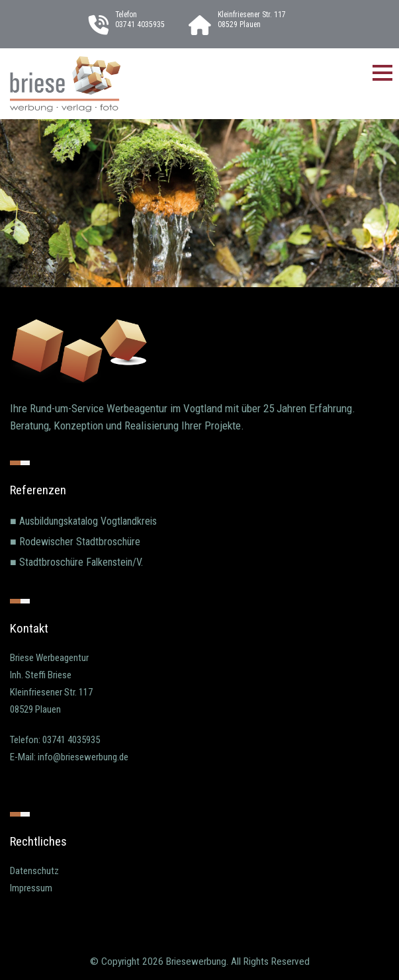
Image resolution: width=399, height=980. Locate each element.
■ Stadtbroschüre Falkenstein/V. (76, 562)
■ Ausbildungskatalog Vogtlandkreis (83, 521)
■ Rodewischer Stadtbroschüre (75, 542)
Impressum (31, 888)
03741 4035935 (140, 24)
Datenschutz (34, 871)
